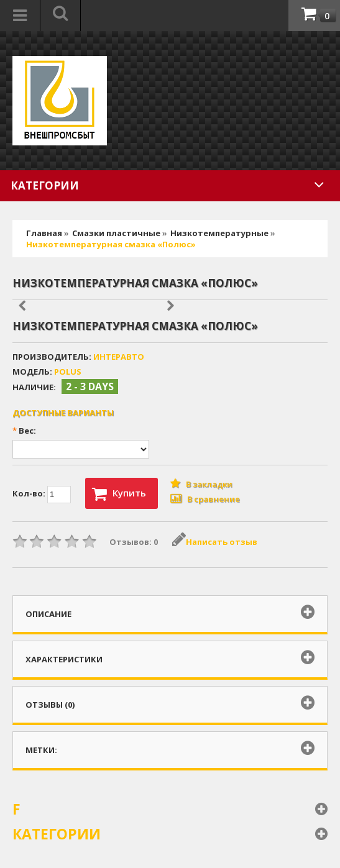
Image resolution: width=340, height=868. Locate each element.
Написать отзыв (215, 542)
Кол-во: (42, 495)
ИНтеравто (119, 357)
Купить (119, 494)
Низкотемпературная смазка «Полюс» (111, 244)
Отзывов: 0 (134, 542)
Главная (44, 233)
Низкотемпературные (220, 233)
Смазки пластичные (116, 233)
